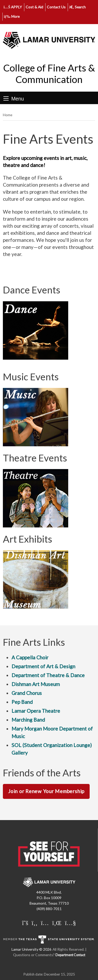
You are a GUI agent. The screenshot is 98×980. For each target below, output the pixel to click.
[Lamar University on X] (25, 923)
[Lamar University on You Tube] (70, 923)
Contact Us (56, 7)
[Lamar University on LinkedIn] (57, 923)
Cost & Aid (34, 7)
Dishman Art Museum (36, 684)
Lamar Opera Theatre (36, 711)
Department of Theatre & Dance (48, 675)
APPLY (13, 7)
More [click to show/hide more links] (12, 16)
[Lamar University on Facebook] (34, 923)
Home (8, 115)
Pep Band (22, 702)
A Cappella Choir (30, 657)
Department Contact (70, 955)
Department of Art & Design (43, 666)
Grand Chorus (27, 693)
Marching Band (28, 720)
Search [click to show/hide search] (77, 7)
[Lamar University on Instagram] (45, 923)
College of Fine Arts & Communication (49, 74)
